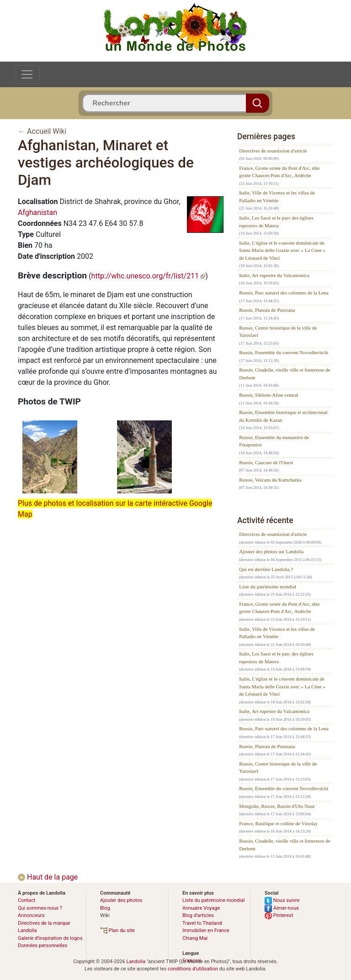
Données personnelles (43, 946)
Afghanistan (37, 212)
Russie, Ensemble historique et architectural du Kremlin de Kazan (283, 416)
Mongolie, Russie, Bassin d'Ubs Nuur (277, 806)
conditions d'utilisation (193, 969)
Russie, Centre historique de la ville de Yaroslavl (278, 332)
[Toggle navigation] (27, 74)
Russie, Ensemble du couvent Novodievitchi (284, 352)
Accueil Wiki (47, 131)
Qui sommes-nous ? (40, 908)
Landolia (136, 962)
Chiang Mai (195, 938)
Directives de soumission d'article (273, 151)
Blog (105, 908)
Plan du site (117, 930)
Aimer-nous (282, 908)
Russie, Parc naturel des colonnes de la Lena (284, 293)
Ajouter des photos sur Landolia (271, 551)
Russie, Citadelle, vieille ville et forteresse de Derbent (285, 374)
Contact (27, 900)
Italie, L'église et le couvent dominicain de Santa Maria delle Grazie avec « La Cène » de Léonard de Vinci (282, 250)
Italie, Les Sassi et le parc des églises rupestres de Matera (276, 222)
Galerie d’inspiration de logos (50, 938)
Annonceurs (31, 915)
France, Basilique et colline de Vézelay (278, 823)
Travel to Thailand (202, 923)
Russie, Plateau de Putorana (267, 310)
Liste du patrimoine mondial (268, 587)
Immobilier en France (206, 930)
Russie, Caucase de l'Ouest (266, 462)
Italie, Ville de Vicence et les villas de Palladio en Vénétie (277, 197)
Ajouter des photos (121, 900)
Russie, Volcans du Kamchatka (270, 480)
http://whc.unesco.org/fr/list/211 (149, 276)
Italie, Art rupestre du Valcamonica (274, 275)
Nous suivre (282, 900)
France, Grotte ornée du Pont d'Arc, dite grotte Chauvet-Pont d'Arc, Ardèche (279, 172)
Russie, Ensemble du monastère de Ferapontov (274, 441)
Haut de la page (48, 877)
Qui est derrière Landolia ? (266, 569)
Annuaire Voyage (201, 908)
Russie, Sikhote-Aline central (269, 395)
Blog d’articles (198, 915)
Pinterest (279, 915)
